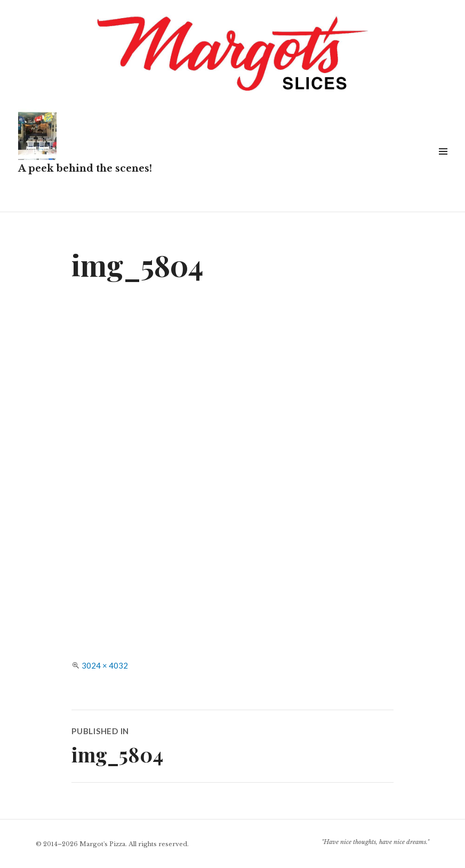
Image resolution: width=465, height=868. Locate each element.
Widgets (443, 163)
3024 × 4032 (105, 665)
